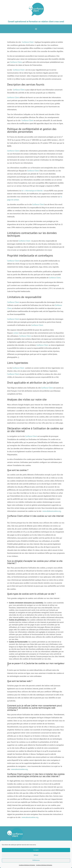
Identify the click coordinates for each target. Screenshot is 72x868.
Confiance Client (28, 42)
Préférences (36, 860)
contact (16, 333)
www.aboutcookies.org (19, 769)
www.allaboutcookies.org (52, 511)
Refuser (36, 855)
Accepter (36, 850)
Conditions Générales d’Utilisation (27, 865)
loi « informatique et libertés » (33, 191)
